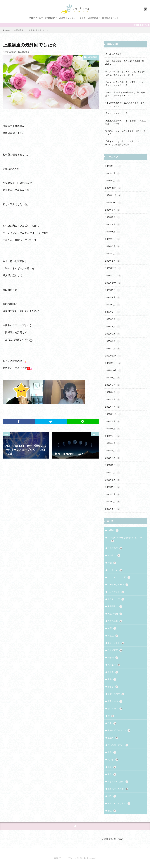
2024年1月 (113, 261)
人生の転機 (115, 614)
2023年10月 (113, 283)
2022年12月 (113, 356)
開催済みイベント (110, 18)
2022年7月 (113, 385)
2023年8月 (113, 297)
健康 (112, 628)
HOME (8, 30)
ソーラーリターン (118, 585)
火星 (112, 774)
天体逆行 (114, 665)
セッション (115, 570)
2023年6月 (113, 312)
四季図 (113, 658)
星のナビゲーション (119, 731)
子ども (113, 687)
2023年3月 (113, 334)
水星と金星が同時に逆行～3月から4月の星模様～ (125, 63)
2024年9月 (113, 210)
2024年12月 (113, 188)
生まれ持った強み (118, 782)
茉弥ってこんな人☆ (119, 803)
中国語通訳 (115, 607)
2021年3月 (113, 465)
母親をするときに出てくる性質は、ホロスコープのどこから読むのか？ (125, 143)
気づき (113, 760)
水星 (112, 767)
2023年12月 (113, 268)
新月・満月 (115, 709)
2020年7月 (113, 494)
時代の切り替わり (118, 745)
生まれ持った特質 (118, 789)
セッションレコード (119, 577)
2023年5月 (113, 319)
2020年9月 (113, 487)
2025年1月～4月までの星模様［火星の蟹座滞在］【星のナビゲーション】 (125, 94)
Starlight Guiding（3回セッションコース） (124, 539)
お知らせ (114, 555)
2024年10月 (113, 203)
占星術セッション (67, 18)
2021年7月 (113, 436)
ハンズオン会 (116, 592)
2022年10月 (113, 370)
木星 (112, 752)
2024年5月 (113, 232)
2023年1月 (113, 349)
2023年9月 (113, 290)
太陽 (112, 679)
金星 (112, 811)
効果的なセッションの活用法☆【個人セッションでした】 (125, 132)
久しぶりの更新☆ (113, 54)
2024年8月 (113, 217)
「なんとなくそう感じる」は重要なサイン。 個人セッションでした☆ (126, 84)
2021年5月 (113, 451)
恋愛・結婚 (115, 701)
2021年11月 (113, 414)
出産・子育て (116, 643)
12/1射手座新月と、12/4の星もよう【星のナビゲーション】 (125, 104)
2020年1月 (113, 509)
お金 (112, 563)
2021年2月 (113, 473)
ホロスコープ (116, 599)
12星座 (113, 530)
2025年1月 (113, 181)
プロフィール (35, 18)
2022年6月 (113, 392)
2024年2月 (113, 254)
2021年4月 (113, 458)
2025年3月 (113, 173)
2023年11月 (113, 276)
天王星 (113, 672)
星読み (113, 738)
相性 (112, 796)
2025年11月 (113, 166)
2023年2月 (113, 341)
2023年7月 (113, 305)
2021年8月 (113, 429)
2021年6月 (113, 443)
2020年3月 (113, 502)
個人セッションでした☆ (116, 113)
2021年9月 (113, 422)
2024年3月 (113, 246)
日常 (112, 723)
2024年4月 (113, 239)
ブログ (82, 18)
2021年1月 (113, 480)
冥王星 (113, 636)
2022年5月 (113, 400)
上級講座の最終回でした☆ (38, 30)
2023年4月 (113, 327)
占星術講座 (93, 18)
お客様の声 (50, 18)
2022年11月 (113, 363)
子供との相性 (116, 694)
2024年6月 (113, 225)
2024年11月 (113, 195)
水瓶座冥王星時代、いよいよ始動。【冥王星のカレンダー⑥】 (125, 122)
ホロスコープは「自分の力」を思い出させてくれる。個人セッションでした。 (125, 73)
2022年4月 (113, 407)
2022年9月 (113, 378)
